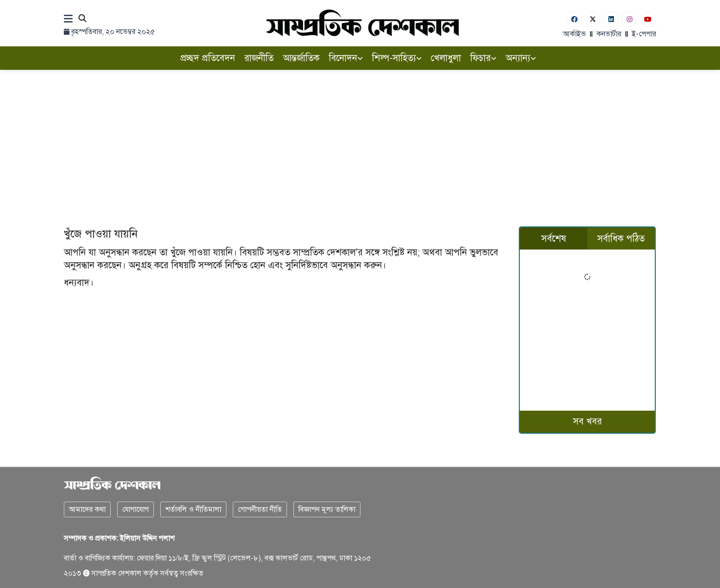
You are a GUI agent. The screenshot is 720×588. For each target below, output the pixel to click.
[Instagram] (630, 19)
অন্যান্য (521, 58)
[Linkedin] (611, 19)
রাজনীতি (259, 58)
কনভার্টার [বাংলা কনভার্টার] (609, 34)
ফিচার (483, 58)
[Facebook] (574, 19)
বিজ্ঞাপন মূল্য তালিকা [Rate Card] (327, 509)
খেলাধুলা (446, 58)
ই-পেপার (644, 34)
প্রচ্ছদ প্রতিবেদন (208, 58)
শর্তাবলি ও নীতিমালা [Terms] (193, 509)
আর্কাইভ (574, 34)
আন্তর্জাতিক (301, 58)
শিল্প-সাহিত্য (397, 58)
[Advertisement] (360, 139)
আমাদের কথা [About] (87, 509)
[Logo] (362, 23)
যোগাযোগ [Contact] (135, 509)
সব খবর (588, 421)
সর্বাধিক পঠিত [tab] (621, 239)
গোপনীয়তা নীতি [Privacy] (260, 509)
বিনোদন (346, 58)
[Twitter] (593, 19)
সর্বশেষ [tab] (554, 239)
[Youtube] (648, 19)
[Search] (82, 19)
